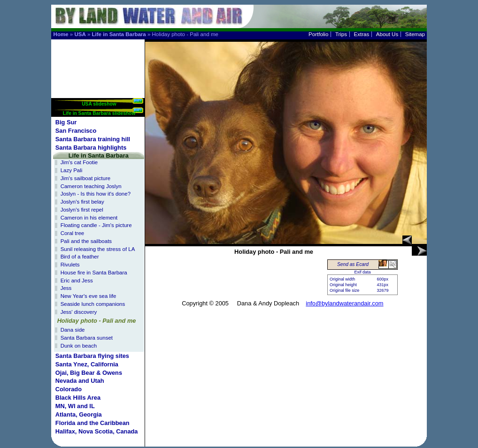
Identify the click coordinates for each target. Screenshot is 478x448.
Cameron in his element (89, 218)
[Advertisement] (98, 69)
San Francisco (76, 131)
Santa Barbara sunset (87, 338)
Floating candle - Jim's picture (96, 225)
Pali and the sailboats (86, 241)
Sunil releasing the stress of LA (98, 249)
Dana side (73, 330)
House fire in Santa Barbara (94, 273)
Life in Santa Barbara (119, 34)
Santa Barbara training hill (93, 139)
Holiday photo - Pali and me (97, 321)
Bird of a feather (80, 257)
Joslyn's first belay (82, 202)
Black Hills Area (78, 398)
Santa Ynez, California (87, 364)
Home (61, 34)
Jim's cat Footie (79, 162)
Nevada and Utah (80, 381)
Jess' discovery (79, 312)
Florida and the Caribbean (93, 423)
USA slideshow (99, 104)
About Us (387, 34)
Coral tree (73, 233)
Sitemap (415, 34)
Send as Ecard (353, 264)
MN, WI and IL (75, 406)
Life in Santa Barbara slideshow (99, 113)
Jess (66, 288)
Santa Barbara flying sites (92, 356)
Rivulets (70, 265)
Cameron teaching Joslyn (91, 186)
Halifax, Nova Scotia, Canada (97, 431)
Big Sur (66, 122)
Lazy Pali (72, 170)
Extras (362, 34)
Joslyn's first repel (82, 210)
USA (80, 34)
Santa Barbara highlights (91, 148)
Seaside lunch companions (93, 304)
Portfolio (318, 34)
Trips (341, 34)
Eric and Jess (77, 281)
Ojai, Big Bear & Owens (89, 373)
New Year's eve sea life (89, 296)
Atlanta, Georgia (79, 414)
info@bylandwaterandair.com (344, 303)
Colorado (69, 389)
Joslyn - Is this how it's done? (96, 194)
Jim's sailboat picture (86, 178)
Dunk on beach (79, 346)
